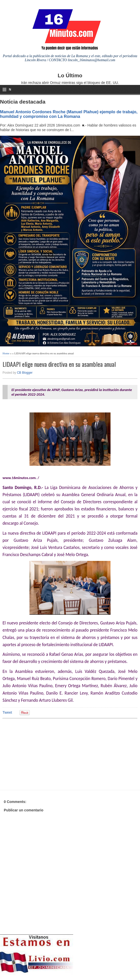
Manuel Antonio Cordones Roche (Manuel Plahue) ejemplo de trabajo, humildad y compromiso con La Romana (69, 114)
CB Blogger (25, 373)
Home (6, 353)
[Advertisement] (42, 753)
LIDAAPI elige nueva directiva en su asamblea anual (59, 364)
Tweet (7, 712)
